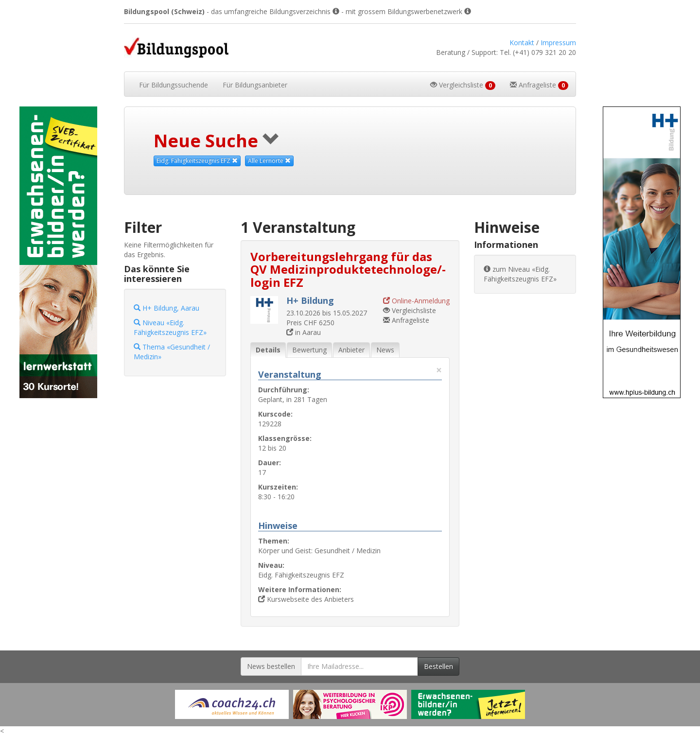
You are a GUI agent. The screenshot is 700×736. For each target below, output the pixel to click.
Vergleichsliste (410, 310)
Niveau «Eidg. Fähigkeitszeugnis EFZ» (170, 327)
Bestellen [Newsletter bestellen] (438, 666)
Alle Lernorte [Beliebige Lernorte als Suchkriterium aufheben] (269, 161)
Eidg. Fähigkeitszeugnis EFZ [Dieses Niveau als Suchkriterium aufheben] (197, 161)
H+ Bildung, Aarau (166, 308)
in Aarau (304, 332)
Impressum (558, 43)
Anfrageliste (406, 320)
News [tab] (385, 350)
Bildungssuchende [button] (174, 85)
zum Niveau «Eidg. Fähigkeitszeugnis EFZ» (520, 274)
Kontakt (522, 43)
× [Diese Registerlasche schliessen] (439, 370)
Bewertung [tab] (309, 350)
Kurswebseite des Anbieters (306, 599)
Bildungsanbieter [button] (255, 85)
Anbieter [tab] (351, 350)
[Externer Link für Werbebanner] (232, 704)
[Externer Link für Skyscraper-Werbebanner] (58, 252)
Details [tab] (268, 350)
